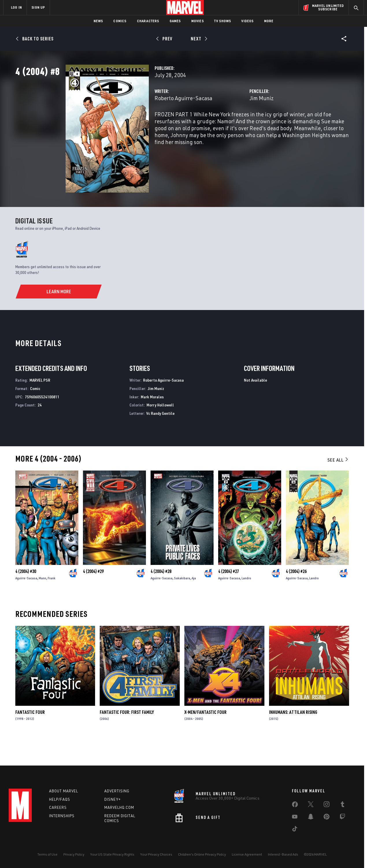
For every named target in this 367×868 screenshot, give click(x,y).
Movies (198, 21)
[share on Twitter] (311, 805)
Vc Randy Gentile (160, 436)
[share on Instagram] (327, 805)
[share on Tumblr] (342, 805)
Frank (52, 601)
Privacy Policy (74, 854)
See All (338, 483)
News (98, 21)
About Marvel (64, 791)
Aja (194, 601)
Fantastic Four (30, 735)
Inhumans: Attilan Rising (293, 735)
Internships (62, 816)
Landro (246, 601)
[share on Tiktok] (295, 830)
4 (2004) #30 (26, 595)
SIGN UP (38, 7)
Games (175, 21)
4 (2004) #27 (229, 595)
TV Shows (223, 21)
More (269, 21)
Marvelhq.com (119, 807)
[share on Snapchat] (311, 818)
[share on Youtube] (295, 818)
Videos (247, 21)
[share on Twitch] (342, 818)
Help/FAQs (60, 799)
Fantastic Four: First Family (127, 735)
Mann (42, 601)
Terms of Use (47, 854)
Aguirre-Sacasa (26, 601)
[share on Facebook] (295, 806)
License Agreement (247, 854)
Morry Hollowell (160, 428)
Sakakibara (182, 601)
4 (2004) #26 (296, 595)
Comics (120, 21)
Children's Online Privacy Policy (202, 854)
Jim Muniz (244, 123)
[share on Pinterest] (327, 818)
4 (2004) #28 (161, 595)
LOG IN (16, 7)
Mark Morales (152, 420)
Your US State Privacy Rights (112, 854)
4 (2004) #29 (93, 595)
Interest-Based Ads (283, 854)
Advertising (117, 791)
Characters (148, 21)
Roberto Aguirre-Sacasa (148, 123)
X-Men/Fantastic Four (205, 735)
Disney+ (113, 799)
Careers (58, 807)
